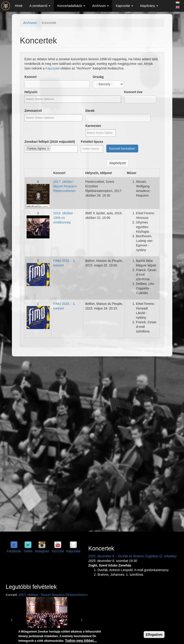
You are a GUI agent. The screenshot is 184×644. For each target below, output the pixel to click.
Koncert (31, 77)
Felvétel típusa (92, 142)
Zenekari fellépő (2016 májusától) (50, 142)
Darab (90, 111)
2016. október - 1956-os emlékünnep (64, 218)
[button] (12, 618)
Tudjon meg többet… (81, 641)
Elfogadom (154, 635)
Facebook (14, 551)
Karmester (93, 126)
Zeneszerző (33, 111)
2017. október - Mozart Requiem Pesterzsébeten (65, 186)
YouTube (58, 551)
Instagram (42, 551)
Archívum (100, 6)
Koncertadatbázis (71, 6)
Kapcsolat (124, 6)
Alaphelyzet (118, 163)
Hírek (19, 6)
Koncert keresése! (122, 149)
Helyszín (31, 92)
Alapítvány (149, 6)
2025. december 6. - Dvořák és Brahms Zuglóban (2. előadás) (132, 556)
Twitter (28, 551)
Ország (98, 77)
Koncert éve (133, 92)
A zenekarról (40, 6)
